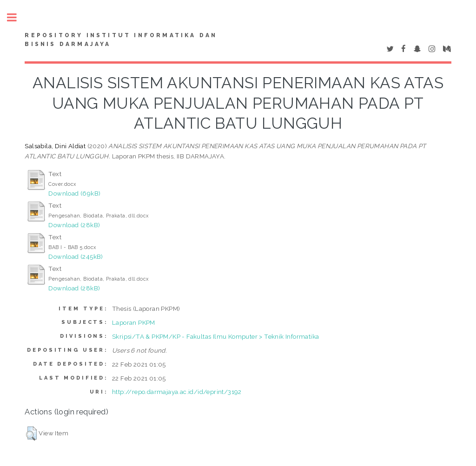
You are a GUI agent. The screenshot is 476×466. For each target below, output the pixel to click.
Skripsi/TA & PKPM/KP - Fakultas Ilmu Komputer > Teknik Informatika (215, 336)
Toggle (17, 17)
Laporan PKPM (134, 322)
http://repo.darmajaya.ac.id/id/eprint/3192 (177, 392)
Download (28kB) (74, 225)
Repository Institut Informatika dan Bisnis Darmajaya (121, 40)
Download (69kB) (74, 193)
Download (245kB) (76, 256)
